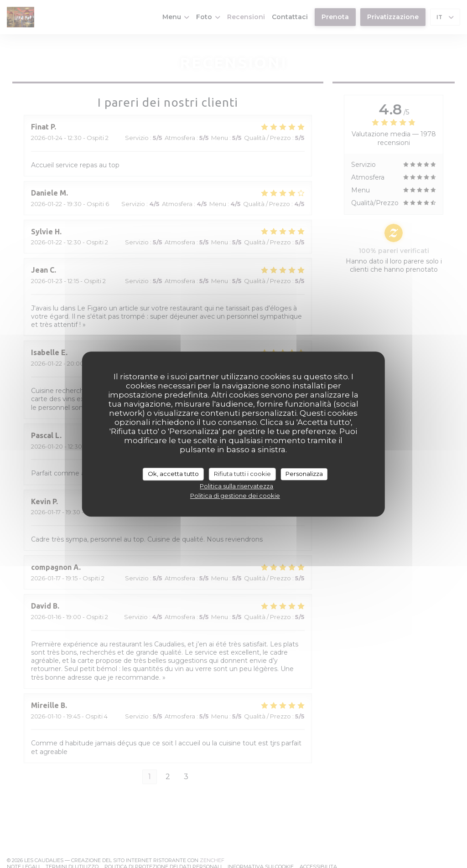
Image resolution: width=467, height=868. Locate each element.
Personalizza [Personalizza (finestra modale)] (304, 474)
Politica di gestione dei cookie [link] (235, 496)
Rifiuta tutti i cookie (242, 474)
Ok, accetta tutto (173, 474)
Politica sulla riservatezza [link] (236, 486)
